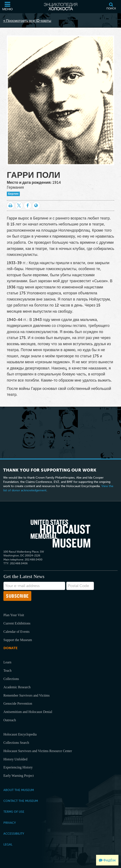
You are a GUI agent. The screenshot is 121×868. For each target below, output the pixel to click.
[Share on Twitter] (19, 206)
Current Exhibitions (17, 623)
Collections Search (16, 743)
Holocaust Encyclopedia (20, 734)
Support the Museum (18, 640)
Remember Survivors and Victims (27, 695)
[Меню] (7, 7)
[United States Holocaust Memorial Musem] (60, 534)
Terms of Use (14, 812)
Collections (11, 679)
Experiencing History (18, 767)
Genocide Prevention (18, 703)
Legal (8, 844)
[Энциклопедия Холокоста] (60, 7)
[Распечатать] (11, 206)
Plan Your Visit (14, 615)
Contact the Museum (21, 801)
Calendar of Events (17, 632)
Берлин (13, 194)
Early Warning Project (19, 776)
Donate (10, 648)
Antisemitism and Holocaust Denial (28, 712)
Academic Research (17, 687)
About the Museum (19, 790)
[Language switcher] (36, 206)
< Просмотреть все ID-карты (27, 21)
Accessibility (14, 834)
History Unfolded (15, 759)
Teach (7, 671)
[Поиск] (111, 7)
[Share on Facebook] (28, 206)
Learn (7, 662)
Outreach (10, 720)
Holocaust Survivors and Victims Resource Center (38, 751)
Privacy (10, 823)
